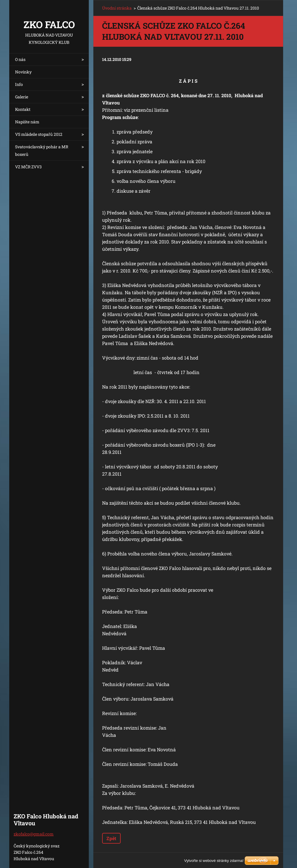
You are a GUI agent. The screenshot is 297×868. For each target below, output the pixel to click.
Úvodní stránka (117, 8)
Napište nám (27, 122)
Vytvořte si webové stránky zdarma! (214, 861)
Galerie (22, 97)
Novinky (23, 72)
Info (19, 84)
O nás (20, 59)
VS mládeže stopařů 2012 (39, 134)
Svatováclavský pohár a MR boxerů (42, 150)
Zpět (111, 838)
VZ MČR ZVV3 (28, 167)
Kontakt (23, 109)
